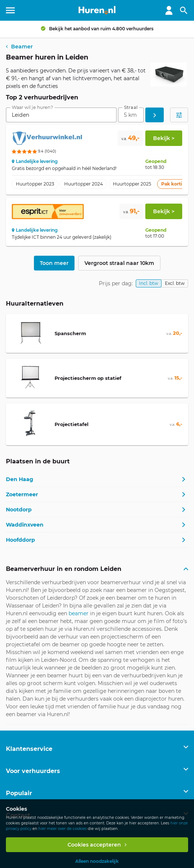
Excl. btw (175, 283)
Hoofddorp (20, 540)
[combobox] (61, 115)
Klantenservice (29, 749)
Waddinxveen (25, 525)
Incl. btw (149, 283)
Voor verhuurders (33, 771)
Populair (19, 793)
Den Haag (20, 479)
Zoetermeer (22, 494)
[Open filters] (179, 115)
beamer (79, 613)
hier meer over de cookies (63, 829)
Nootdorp (19, 510)
